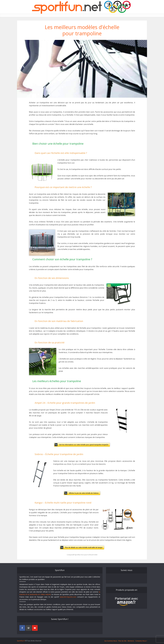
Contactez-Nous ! (141, 641)
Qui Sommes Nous (111, 641)
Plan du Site (122, 641)
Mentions (131, 641)
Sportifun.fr (21, 641)
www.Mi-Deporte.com (68, 597)
